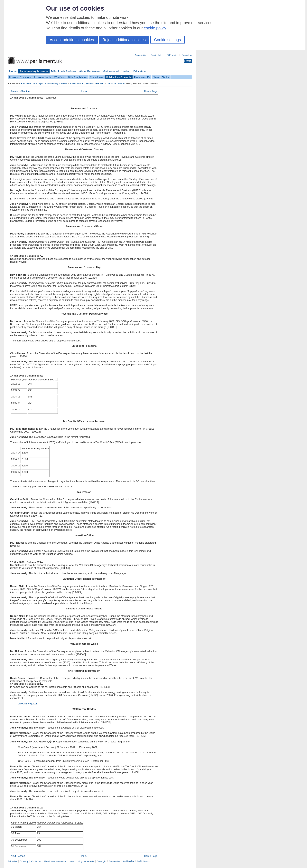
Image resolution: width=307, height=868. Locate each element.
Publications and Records (82, 83)
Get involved (111, 71)
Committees (97, 77)
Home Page (151, 91)
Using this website (85, 861)
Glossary (24, 861)
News (156, 77)
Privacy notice (115, 861)
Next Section (18, 856)
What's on (60, 77)
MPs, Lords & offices (64, 71)
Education (140, 71)
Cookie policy (129, 861)
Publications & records (119, 77)
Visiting (126, 71)
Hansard (100, 83)
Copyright (102, 861)
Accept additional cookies (72, 40)
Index (84, 91)
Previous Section (20, 91)
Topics (166, 77)
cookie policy (155, 28)
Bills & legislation (78, 77)
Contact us (187, 55)
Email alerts (157, 55)
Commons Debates (116, 83)
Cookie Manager (144, 861)
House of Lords (43, 77)
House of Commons (20, 77)
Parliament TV (142, 77)
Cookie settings (167, 40)
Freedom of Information (55, 861)
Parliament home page (32, 83)
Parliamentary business (34, 71)
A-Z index (12, 861)
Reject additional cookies (124, 40)
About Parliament (90, 71)
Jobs (72, 861)
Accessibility (140, 55)
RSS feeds (172, 55)
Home (13, 71)
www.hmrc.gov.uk (28, 704)
